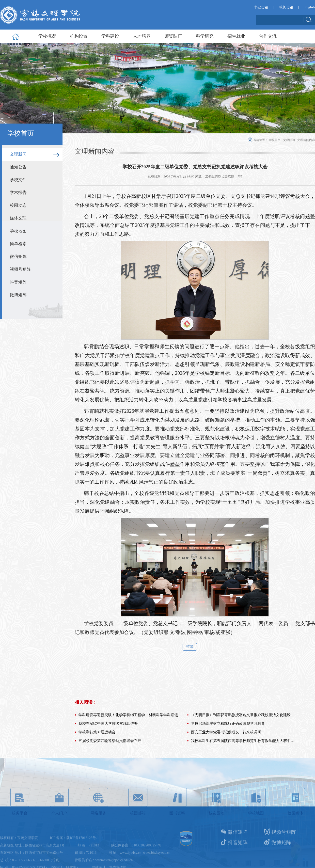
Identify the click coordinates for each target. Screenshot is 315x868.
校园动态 (18, 205)
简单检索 (18, 244)
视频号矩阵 (20, 269)
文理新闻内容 (306, 140)
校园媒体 (295, 817)
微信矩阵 (18, 257)
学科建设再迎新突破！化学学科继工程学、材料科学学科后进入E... (131, 739)
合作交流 (268, 36)
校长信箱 (286, 8)
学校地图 (18, 231)
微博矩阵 (18, 295)
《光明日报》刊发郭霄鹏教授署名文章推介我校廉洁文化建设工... (243, 739)
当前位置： (258, 140)
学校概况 (47, 36)
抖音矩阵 (18, 282)
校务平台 (20, 817)
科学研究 (205, 36)
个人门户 (59, 817)
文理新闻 (18, 154)
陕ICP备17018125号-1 (83, 852)
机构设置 (79, 36)
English (310, 8)
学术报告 (18, 193)
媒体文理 (18, 218)
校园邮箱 (138, 817)
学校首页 (275, 140)
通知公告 (18, 167)
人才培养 (142, 36)
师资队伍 (173, 36)
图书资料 (177, 817)
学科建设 (110, 36)
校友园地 (217, 817)
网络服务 (99, 817)
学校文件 (18, 180)
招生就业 (236, 36)
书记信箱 (261, 8)
